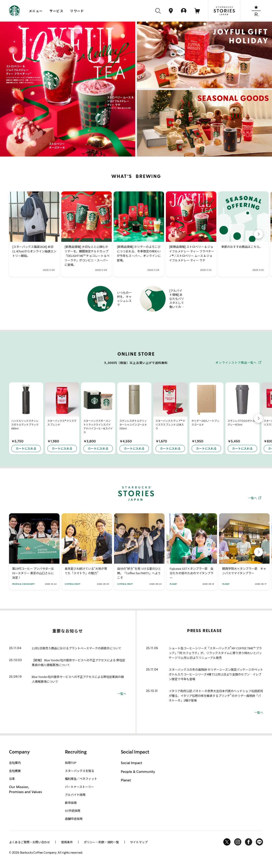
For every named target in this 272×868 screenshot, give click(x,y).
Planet (126, 780)
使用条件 (67, 842)
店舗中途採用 (74, 819)
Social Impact (131, 763)
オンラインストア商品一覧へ (238, 362)
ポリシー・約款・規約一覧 (101, 842)
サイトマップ (139, 842)
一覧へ (255, 498)
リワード (77, 11)
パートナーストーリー (79, 787)
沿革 (12, 779)
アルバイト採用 (75, 795)
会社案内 (15, 763)
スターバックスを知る (80, 771)
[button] (258, 234)
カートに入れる (26, 448)
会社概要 (15, 771)
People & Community (138, 772)
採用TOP (71, 763)
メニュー (36, 11)
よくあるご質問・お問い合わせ (30, 842)
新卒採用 (71, 803)
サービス (57, 11)
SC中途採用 (73, 811)
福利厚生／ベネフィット (81, 779)
